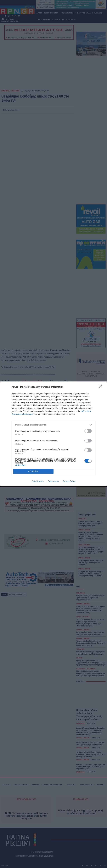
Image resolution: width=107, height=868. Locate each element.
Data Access (53, 481)
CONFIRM (33, 471)
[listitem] (53, 425)
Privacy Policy (69, 481)
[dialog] (53, 434)
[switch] (88, 431)
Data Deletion (38, 481)
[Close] (102, 387)
